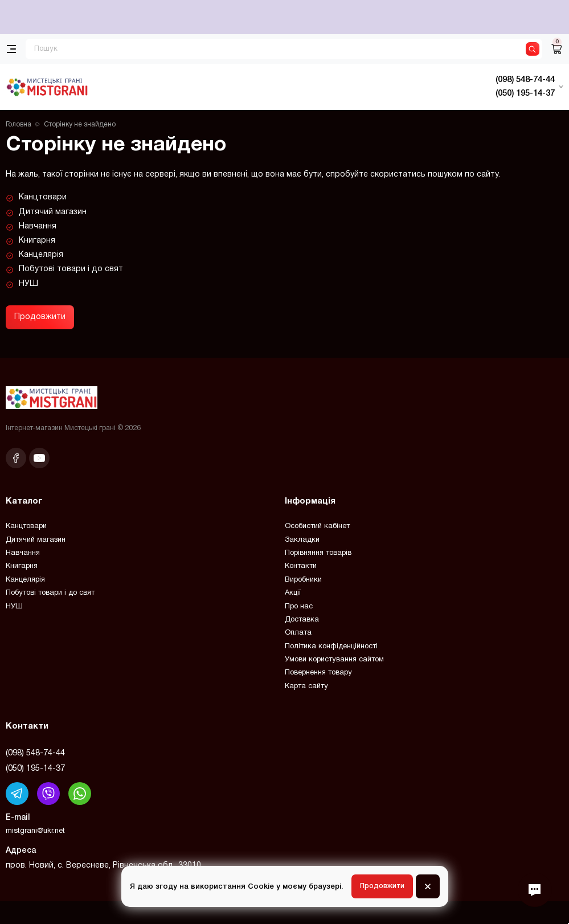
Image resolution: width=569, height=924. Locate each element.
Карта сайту (306, 686)
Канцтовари (43, 197)
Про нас (299, 607)
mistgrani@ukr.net (35, 831)
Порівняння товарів (318, 553)
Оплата (298, 633)
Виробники (303, 580)
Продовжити (40, 317)
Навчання (38, 226)
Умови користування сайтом (334, 660)
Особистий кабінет (317, 526)
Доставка (302, 620)
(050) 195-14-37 (35, 768)
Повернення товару (318, 673)
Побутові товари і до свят (71, 269)
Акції (293, 593)
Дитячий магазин (53, 212)
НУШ (28, 284)
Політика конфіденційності (331, 647)
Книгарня (37, 241)
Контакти (301, 566)
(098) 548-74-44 (35, 753)
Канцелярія (41, 255)
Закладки (302, 540)
